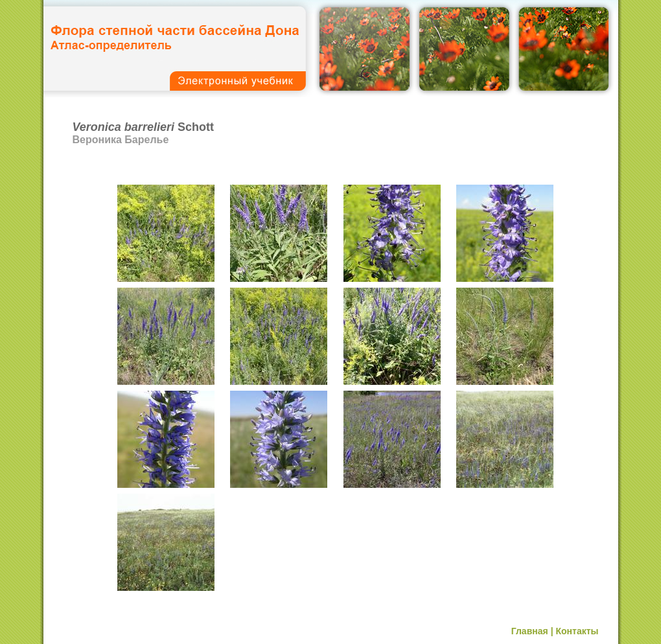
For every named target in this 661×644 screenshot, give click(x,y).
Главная (530, 631)
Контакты (577, 631)
